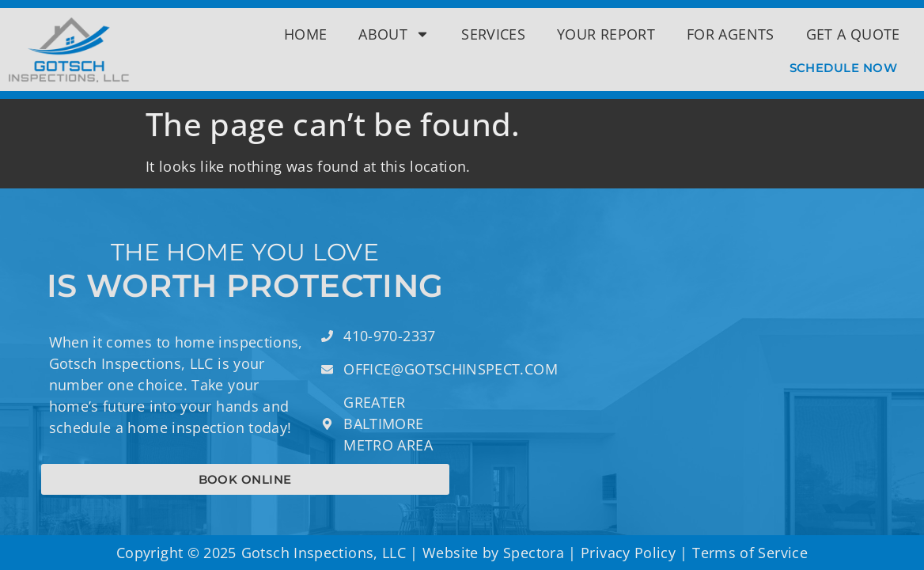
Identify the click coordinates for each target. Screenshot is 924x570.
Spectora (534, 553)
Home (305, 34)
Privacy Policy (628, 553)
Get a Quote (853, 34)
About (394, 34)
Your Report (606, 34)
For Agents (731, 34)
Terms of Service (750, 553)
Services (493, 34)
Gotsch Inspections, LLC (324, 553)
